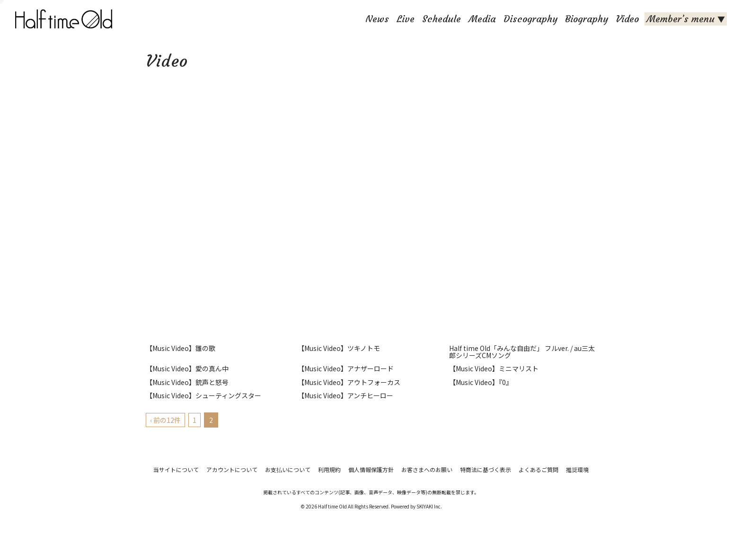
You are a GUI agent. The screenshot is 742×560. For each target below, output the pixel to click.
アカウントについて (232, 469)
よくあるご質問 (539, 469)
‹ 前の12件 (165, 420)
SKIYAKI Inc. (429, 506)
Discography (530, 19)
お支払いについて (288, 469)
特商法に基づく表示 (486, 469)
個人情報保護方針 (371, 469)
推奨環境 (577, 469)
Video (627, 19)
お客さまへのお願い (427, 469)
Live (406, 19)
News (377, 19)
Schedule (442, 19)
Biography (587, 19)
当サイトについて (176, 469)
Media (482, 19)
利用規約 (329, 469)
